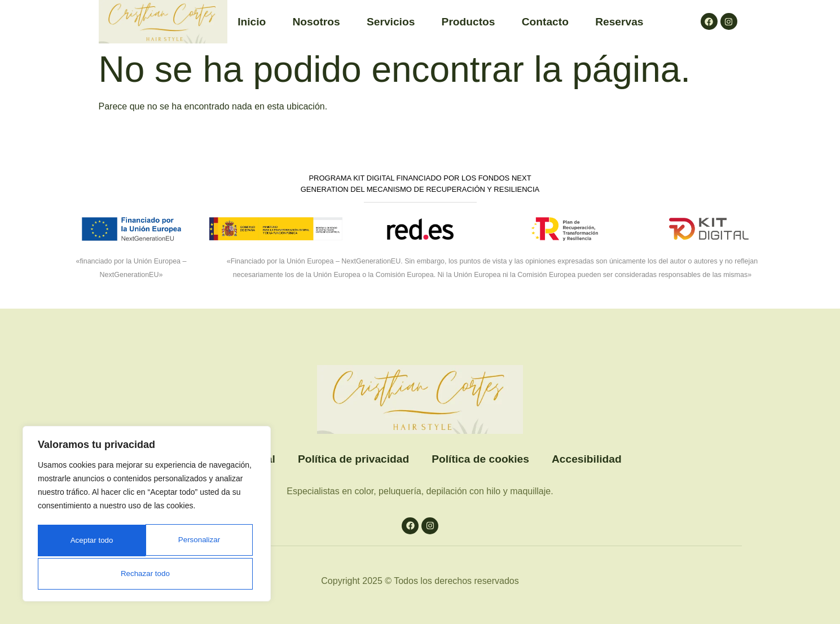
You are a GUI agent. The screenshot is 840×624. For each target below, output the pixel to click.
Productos (469, 22)
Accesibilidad (587, 459)
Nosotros (316, 22)
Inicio (252, 22)
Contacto (545, 22)
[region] (147, 516)
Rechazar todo (197, 542)
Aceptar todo (146, 574)
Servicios (391, 22)
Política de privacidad (353, 459)
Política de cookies (480, 459)
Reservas (619, 22)
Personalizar (88, 542)
